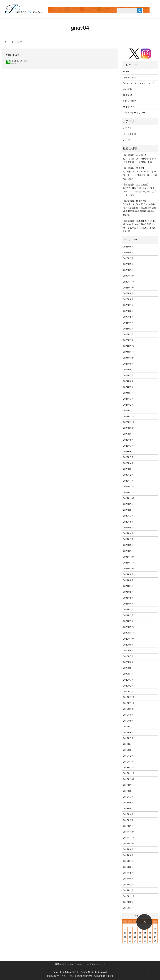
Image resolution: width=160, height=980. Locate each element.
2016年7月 (128, 908)
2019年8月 (128, 721)
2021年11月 (129, 563)
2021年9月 (128, 574)
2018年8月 (128, 791)
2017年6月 (128, 867)
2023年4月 (128, 463)
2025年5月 (128, 317)
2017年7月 (128, 861)
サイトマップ (130, 107)
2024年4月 (128, 393)
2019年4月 (128, 744)
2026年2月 (128, 264)
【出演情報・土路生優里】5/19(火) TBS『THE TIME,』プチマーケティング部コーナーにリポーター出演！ (140, 190)
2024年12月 (129, 346)
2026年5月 (128, 247)
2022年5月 (128, 528)
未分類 (126, 140)
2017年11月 (129, 838)
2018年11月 (129, 773)
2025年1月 (128, 340)
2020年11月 (129, 633)
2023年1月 (128, 481)
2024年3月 (128, 399)
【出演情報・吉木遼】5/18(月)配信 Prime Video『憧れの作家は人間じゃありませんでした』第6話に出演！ (139, 226)
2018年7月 (128, 797)
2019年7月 (128, 727)
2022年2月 (128, 545)
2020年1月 (128, 692)
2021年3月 (128, 610)
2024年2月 (128, 405)
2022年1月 (128, 551)
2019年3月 (128, 750)
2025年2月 (128, 334)
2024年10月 (129, 358)
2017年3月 (128, 885)
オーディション (131, 77)
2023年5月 (128, 457)
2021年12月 (129, 557)
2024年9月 (128, 364)
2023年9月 (128, 434)
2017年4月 (128, 879)
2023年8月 (128, 440)
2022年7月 (128, 516)
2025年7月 (128, 305)
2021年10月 (129, 569)
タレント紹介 (130, 134)
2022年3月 (128, 539)
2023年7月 (128, 446)
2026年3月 (128, 258)
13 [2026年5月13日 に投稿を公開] (135, 933)
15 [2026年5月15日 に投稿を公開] (145, 933)
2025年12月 (129, 276)
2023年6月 (128, 452)
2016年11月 (129, 896)
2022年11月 (129, 493)
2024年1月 (128, 411)
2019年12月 (129, 697)
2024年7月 (128, 376)
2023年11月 (129, 422)
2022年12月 (129, 487)
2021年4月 (128, 604)
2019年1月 (128, 762)
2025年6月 (128, 311)
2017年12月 (129, 832)
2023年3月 (128, 469)
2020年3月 (128, 680)
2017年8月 (128, 855)
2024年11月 (129, 352)
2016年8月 (128, 902)
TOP (5, 42)
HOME (126, 72)
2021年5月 (128, 598)
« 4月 (126, 916)
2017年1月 (128, 890)
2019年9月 (128, 715)
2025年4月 (128, 323)
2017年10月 (129, 844)
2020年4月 (128, 674)
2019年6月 (128, 733)
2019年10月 (129, 709)
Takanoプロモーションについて (139, 83)
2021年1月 (128, 621)
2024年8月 (128, 370)
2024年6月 (128, 381)
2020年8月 (128, 651)
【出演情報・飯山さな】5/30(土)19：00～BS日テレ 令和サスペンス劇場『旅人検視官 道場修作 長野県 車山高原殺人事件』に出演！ (140, 208)
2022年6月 (128, 522)
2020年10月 (129, 639)
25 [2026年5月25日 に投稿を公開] (125, 941)
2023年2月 (128, 475)
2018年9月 (128, 785)
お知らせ (127, 128)
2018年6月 (128, 803)
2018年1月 (128, 826)
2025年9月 (128, 293)
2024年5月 (128, 387)
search (65, 14)
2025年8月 (128, 299)
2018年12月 (129, 768)
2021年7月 (128, 586)
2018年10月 (129, 779)
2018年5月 (128, 809)
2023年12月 (129, 417)
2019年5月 (128, 738)
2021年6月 (128, 592)
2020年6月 (128, 662)
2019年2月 (128, 756)
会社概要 (127, 89)
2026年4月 (128, 253)
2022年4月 (128, 533)
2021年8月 (128, 580)
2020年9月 (128, 645)
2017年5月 (128, 873)
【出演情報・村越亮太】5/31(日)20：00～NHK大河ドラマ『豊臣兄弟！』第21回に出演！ (140, 159)
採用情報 (127, 95)
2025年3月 (128, 329)
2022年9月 (128, 504)
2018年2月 (128, 820)
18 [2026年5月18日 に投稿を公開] (125, 937)
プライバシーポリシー (134, 113)
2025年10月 (129, 288)
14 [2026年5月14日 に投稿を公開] (140, 933)
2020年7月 (128, 656)
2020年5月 (128, 668)
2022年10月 (129, 498)
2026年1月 (128, 270)
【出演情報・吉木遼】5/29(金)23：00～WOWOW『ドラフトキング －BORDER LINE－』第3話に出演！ (140, 173)
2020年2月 (128, 686)
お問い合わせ (130, 101)
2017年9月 (128, 849)
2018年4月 (128, 814)
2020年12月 (129, 627)
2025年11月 (129, 282)
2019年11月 (129, 703)
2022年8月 (128, 510)
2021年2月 (128, 615)
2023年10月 (129, 428)
